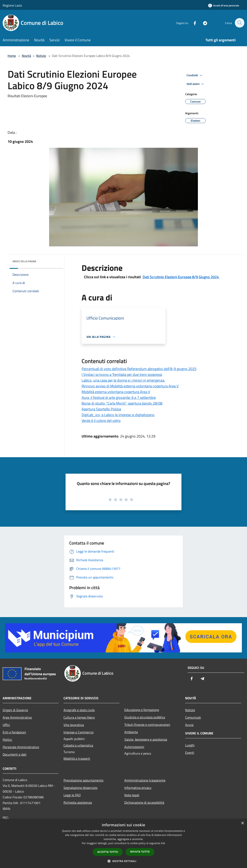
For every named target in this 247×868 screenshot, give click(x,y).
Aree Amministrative (17, 717)
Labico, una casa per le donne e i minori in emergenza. (123, 380)
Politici (7, 740)
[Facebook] (193, 23)
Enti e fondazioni (14, 732)
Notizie (41, 56)
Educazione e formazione (142, 710)
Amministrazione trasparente (145, 780)
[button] (123, 861)
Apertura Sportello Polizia (101, 409)
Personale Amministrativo (21, 747)
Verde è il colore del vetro (101, 421)
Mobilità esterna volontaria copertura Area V (116, 392)
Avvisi (189, 725)
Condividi (195, 75)
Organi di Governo (15, 710)
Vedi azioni (196, 84)
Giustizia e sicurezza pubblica (145, 717)
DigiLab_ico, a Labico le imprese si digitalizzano (118, 415)
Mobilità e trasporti (77, 758)
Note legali (132, 795)
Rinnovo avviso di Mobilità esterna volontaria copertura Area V (130, 386)
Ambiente (131, 732)
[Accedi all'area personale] (224, 5)
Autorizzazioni (134, 747)
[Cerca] (239, 23)
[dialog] (123, 843)
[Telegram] (203, 23)
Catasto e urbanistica (78, 745)
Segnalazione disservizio (80, 788)
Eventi (190, 753)
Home (12, 56)
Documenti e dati (15, 754)
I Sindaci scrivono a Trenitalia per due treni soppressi (122, 375)
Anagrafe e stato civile (79, 710)
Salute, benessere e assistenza (146, 739)
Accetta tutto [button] (108, 852)
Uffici (6, 725)
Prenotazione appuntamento (83, 780)
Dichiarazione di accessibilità (144, 802)
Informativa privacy (138, 788)
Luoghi (190, 745)
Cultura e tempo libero (79, 717)
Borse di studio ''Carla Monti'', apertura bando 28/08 (122, 403)
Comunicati (193, 717)
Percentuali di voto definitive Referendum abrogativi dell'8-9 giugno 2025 (139, 369)
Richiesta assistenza (78, 802)
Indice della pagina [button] (24, 261)
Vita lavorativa (74, 725)
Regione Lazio (12, 5)
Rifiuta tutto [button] (140, 852)
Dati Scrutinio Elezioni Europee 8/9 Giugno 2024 (181, 277)
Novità (26, 56)
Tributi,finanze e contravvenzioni (147, 725)
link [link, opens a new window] (163, 843)
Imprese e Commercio (78, 732)
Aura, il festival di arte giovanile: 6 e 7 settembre (119, 398)
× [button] (242, 823)
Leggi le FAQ (72, 795)
